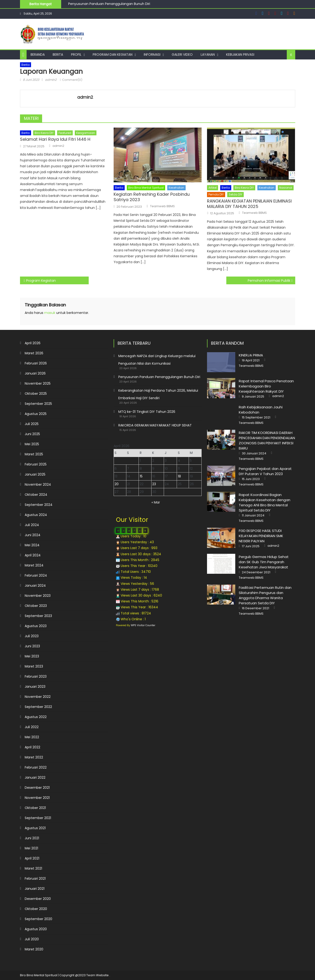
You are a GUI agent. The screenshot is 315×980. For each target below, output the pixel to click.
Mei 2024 (32, 545)
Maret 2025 (34, 454)
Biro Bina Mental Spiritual (146, 188)
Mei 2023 (32, 656)
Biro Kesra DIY (44, 133)
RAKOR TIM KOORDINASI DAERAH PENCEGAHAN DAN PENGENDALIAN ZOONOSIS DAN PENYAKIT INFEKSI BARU (267, 440)
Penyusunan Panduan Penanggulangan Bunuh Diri (110, 4)
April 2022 (32, 747)
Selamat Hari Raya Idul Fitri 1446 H (55, 139)
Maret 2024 (34, 565)
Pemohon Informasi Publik (269, 281)
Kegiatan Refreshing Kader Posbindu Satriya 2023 (152, 197)
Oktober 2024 (36, 495)
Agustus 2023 (36, 626)
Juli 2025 (32, 424)
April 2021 (32, 858)
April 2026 (33, 343)
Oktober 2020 (36, 909)
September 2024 (39, 505)
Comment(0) (72, 80)
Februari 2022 (36, 767)
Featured (65, 133)
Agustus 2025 (36, 414)
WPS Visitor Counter (143, 625)
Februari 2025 (36, 464)
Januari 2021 (35, 889)
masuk (50, 313)
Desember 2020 (38, 899)
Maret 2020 (34, 949)
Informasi (152, 55)
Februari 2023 (36, 676)
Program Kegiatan (41, 281)
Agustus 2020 (36, 929)
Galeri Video (182, 55)
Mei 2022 (32, 737)
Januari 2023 (35, 687)
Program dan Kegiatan (113, 55)
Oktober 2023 (36, 606)
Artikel (213, 188)
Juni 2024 (33, 535)
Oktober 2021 (35, 808)
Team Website (98, 975)
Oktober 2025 (36, 394)
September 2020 (38, 919)
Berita (58, 55)
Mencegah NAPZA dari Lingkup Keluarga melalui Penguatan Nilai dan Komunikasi (157, 360)
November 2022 (38, 697)
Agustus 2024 (36, 515)
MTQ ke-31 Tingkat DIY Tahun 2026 (147, 412)
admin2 (51, 80)
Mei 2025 (32, 444)
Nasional (286, 188)
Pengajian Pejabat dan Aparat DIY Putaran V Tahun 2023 (265, 471)
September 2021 (38, 818)
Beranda (38, 55)
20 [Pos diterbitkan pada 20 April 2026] (117, 484)
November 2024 (38, 484)
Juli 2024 (32, 525)
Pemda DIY (216, 194)
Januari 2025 (35, 474)
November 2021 (37, 798)
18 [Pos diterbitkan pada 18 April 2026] (179, 476)
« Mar (156, 502)
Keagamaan (86, 133)
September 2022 (38, 707)
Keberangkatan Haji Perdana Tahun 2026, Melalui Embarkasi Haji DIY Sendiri (158, 394)
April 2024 (33, 555)
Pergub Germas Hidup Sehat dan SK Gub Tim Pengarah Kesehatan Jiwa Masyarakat (264, 562)
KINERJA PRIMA (251, 355)
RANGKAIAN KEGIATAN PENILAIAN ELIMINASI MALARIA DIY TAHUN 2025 (249, 204)
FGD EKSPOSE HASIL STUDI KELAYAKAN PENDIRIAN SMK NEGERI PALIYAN (261, 536)
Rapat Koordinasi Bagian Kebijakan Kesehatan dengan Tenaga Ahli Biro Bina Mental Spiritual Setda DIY (265, 502)
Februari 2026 (36, 363)
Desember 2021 (37, 788)
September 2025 (38, 404)
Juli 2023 (32, 636)
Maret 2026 (34, 353)
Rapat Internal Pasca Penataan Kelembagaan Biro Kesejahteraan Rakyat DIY (266, 386)
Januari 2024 (35, 586)
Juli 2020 (32, 939)
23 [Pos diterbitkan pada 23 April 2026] (154, 484)
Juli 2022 (32, 727)
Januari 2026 (35, 373)
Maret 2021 (33, 868)
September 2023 (38, 616)
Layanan (208, 55)
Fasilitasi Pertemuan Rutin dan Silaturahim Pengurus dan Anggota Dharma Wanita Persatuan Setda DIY (265, 595)
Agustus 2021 (35, 828)
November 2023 (38, 596)
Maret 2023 (34, 666)
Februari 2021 (35, 878)
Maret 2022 (34, 757)
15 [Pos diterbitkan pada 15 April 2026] (141, 476)
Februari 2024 (36, 575)
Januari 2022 (35, 777)
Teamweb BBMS (162, 206)
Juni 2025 (32, 434)
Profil (76, 55)
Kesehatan (176, 188)
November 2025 (38, 383)
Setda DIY (235, 194)
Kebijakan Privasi (240, 55)
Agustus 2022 (36, 717)
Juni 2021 (32, 838)
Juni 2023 (32, 646)
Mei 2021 (31, 848)
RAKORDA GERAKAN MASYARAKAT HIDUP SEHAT (155, 425)
